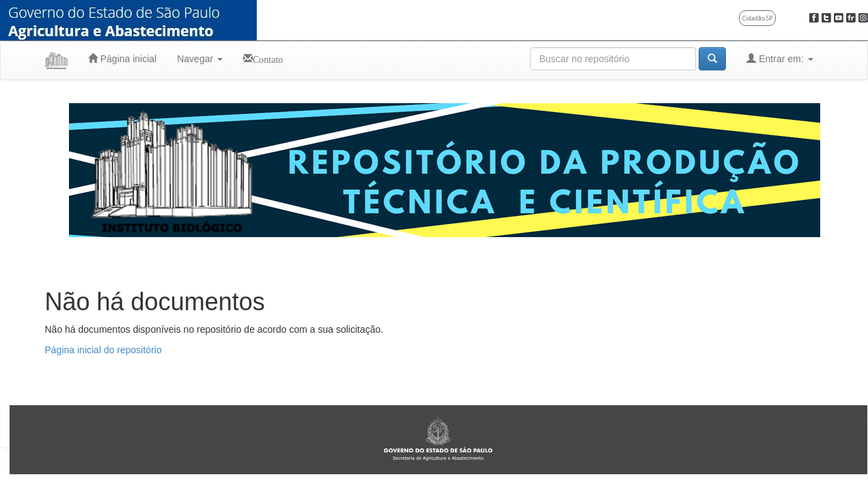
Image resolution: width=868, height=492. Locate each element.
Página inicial (122, 58)
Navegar (200, 59)
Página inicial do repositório (103, 350)
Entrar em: (780, 58)
